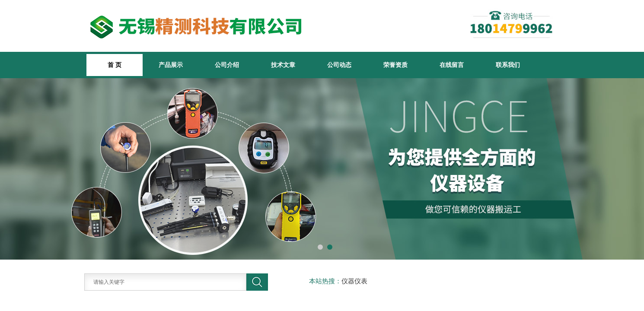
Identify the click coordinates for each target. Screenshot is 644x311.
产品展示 (171, 65)
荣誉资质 (395, 65)
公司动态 (339, 65)
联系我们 (508, 65)
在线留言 (452, 65)
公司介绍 (227, 65)
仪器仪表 (354, 281)
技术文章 (283, 65)
